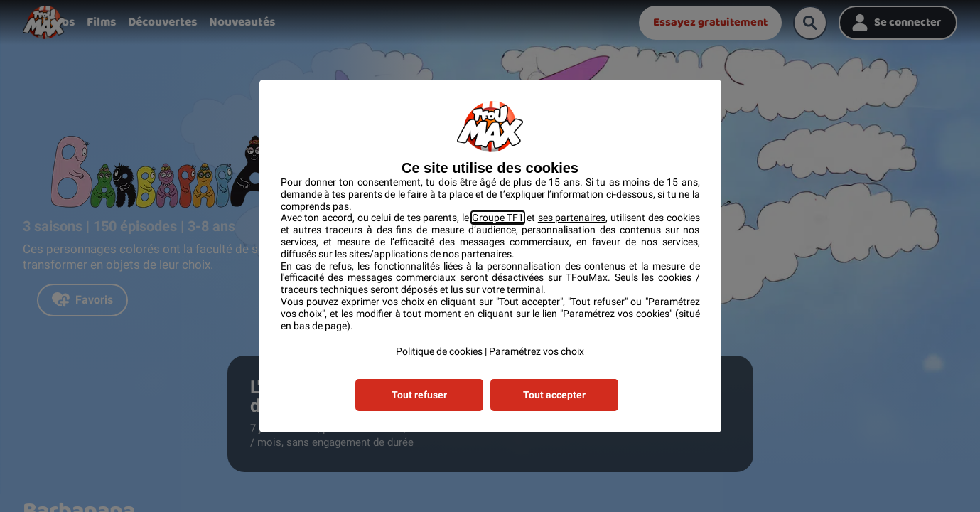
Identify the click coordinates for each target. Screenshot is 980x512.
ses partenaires (572, 218)
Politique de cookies (439, 351)
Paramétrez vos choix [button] (537, 351)
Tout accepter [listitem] (554, 395)
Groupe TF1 (498, 218)
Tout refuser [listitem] (419, 395)
